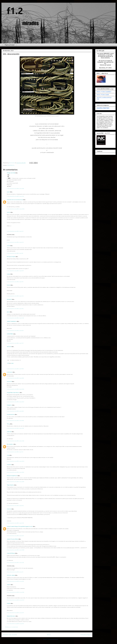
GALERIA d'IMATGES (103, 108)
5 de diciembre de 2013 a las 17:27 (15, 343)
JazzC (9, 585)
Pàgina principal (10, 45)
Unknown (10, 372)
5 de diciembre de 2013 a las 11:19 (15, 282)
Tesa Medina (10, 485)
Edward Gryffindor (12, 476)
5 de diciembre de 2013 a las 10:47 (15, 271)
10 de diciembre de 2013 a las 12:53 (15, 600)
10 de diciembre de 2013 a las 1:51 (15, 572)
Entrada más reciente (10, 635)
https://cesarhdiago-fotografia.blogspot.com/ (20, 526)
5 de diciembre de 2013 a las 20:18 (15, 378)
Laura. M (9, 381)
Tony (8, 424)
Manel (9, 285)
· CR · (8, 363)
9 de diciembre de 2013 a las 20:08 (15, 550)
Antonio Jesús (11, 575)
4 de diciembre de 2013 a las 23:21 (15, 196)
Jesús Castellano (12, 321)
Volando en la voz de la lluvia (15, 200)
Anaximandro (11, 414)
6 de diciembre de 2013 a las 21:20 (15, 428)
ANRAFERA (10, 334)
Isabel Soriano (11, 616)
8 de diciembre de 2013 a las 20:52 (15, 472)
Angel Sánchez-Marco (13, 393)
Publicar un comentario (12, 627)
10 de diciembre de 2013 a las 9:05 (15, 581)
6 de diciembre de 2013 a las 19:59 (15, 420)
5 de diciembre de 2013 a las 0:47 (15, 231)
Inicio (49, 635)
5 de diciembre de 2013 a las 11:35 (15, 296)
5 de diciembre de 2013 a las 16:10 (15, 331)
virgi (8, 455)
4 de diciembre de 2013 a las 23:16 (15, 189)
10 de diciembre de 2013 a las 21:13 (15, 613)
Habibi (9, 603)
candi (8, 246)
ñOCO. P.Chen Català (103, 95)
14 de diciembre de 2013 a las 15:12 (15, 624)
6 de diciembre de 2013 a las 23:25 (15, 441)
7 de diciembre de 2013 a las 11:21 (15, 452)
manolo (9, 509)
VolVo (9, 212)
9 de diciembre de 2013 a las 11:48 (15, 523)
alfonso (9, 347)
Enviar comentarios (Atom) (51, 639)
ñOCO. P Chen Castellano (104, 92)
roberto (9, 465)
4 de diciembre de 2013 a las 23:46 (16, 209)
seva (8, 312)
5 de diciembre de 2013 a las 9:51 (15, 253)
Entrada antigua (86, 635)
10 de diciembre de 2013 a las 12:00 (15, 592)
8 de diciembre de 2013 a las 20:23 (15, 461)
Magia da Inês (11, 173)
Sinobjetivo (10, 444)
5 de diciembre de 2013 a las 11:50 (15, 309)
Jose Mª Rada (11, 553)
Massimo (9, 405)
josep (8, 274)
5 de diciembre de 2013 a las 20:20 (15, 389)
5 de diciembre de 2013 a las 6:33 (15, 242)
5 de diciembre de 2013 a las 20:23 (15, 402)
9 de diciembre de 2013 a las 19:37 (15, 536)
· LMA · (12, 363)
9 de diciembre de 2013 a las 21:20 (15, 562)
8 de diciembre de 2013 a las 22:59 (15, 482)
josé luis (9, 432)
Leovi (8, 192)
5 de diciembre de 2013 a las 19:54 (15, 369)
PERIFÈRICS (11, 165)
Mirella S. (9, 299)
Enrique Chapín (11, 257)
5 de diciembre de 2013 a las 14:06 (15, 318)
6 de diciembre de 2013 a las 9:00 (15, 411)
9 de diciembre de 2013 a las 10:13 (15, 506)
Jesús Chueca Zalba (13, 539)
